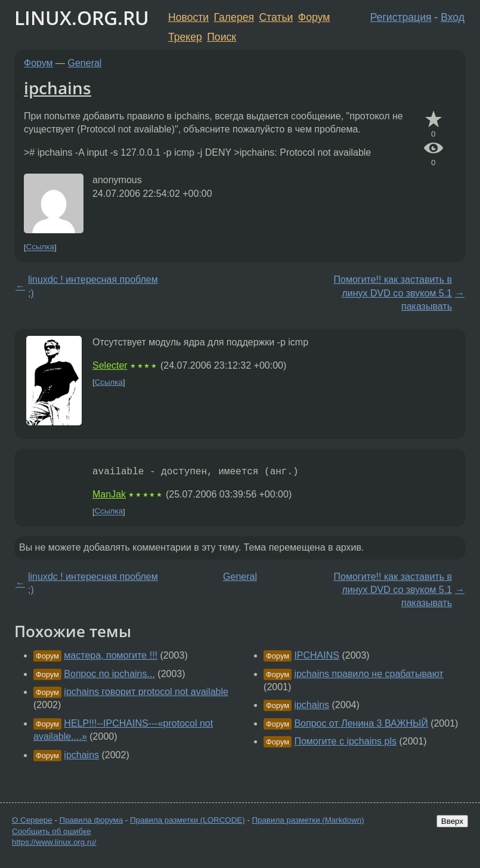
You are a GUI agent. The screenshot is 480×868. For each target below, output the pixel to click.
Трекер (185, 37)
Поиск (222, 37)
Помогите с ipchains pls (345, 741)
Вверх (452, 821)
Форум (314, 17)
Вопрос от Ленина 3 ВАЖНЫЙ (361, 723)
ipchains (58, 88)
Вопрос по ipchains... (109, 674)
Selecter (110, 365)
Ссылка (40, 247)
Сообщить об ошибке (52, 831)
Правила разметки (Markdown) (308, 820)
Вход (453, 17)
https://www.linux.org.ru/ (54, 842)
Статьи (276, 17)
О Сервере (32, 820)
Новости (188, 17)
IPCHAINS (317, 655)
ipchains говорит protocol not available (146, 692)
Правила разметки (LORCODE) (188, 820)
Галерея (234, 17)
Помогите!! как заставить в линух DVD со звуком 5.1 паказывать (393, 293)
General (85, 63)
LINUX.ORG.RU (82, 18)
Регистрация (401, 17)
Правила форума (92, 820)
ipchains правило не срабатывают (368, 674)
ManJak (109, 494)
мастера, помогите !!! (111, 655)
